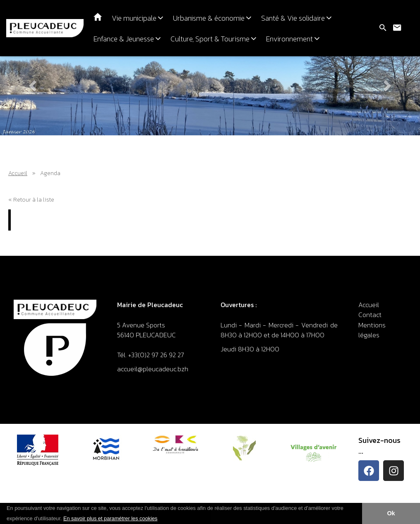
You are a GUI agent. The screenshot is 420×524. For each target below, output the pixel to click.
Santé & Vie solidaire (296, 18)
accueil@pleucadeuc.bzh (154, 369)
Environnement (293, 39)
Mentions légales (372, 330)
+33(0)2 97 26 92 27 (156, 355)
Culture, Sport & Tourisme (213, 39)
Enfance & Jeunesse (127, 39)
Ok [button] (391, 513)
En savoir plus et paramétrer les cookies (110, 518)
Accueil (18, 173)
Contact (370, 315)
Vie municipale (137, 18)
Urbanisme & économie (212, 18)
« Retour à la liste (31, 200)
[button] (161, 519)
